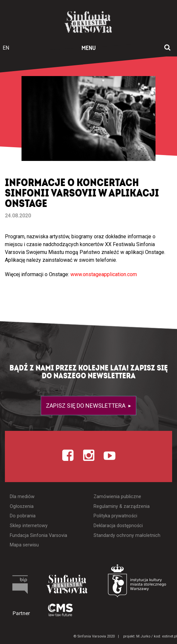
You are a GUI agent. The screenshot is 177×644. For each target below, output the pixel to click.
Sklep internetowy (29, 526)
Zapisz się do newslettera (86, 406)
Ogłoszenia (22, 506)
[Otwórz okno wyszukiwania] (167, 48)
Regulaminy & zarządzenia (122, 506)
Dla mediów (22, 497)
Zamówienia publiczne (117, 497)
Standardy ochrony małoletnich (127, 535)
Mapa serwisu (24, 545)
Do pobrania (23, 516)
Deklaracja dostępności (118, 526)
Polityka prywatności (115, 516)
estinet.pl (170, 636)
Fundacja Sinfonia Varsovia (38, 535)
